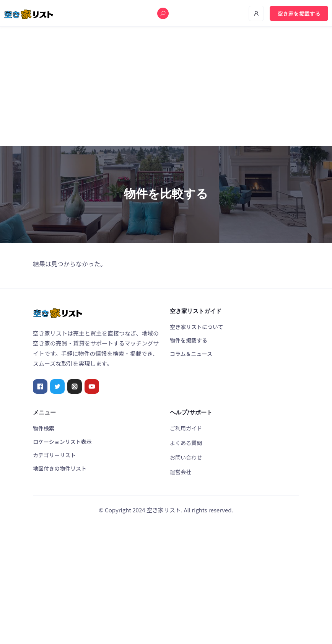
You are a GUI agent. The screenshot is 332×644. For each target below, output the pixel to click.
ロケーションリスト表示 (62, 442)
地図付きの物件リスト (60, 468)
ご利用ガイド (186, 428)
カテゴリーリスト (54, 455)
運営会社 (181, 472)
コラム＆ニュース (191, 354)
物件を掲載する (189, 340)
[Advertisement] (166, 86)
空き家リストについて (197, 327)
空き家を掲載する (299, 13)
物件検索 (44, 428)
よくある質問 (186, 443)
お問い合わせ (186, 457)
